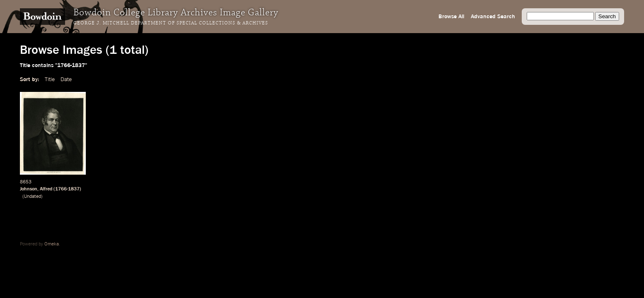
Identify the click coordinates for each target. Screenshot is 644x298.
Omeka (52, 244)
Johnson (29, 189)
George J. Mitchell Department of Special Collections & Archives (171, 23)
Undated (33, 197)
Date (66, 79)
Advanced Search (493, 17)
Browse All (451, 17)
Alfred (46, 189)
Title (50, 79)
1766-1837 (67, 189)
